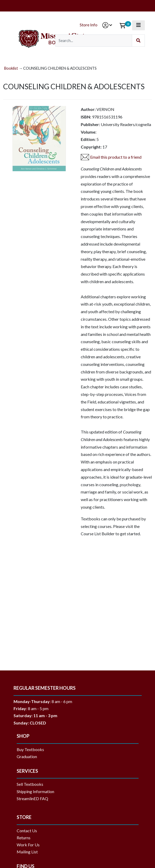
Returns (24, 838)
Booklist (11, 68)
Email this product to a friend (116, 157)
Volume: (89, 132)
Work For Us (28, 845)
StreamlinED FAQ (32, 798)
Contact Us (27, 831)
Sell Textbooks (30, 784)
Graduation (29, 756)
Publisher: (90, 124)
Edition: (88, 139)
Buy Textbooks (30, 749)
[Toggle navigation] (138, 25)
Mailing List (27, 852)
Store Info (89, 25)
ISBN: (86, 117)
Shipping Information (35, 791)
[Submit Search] (138, 41)
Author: (88, 109)
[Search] (94, 41)
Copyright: (91, 147)
